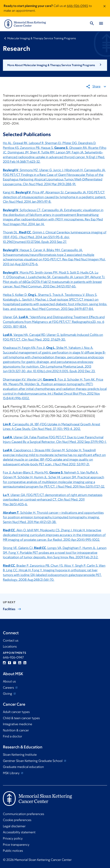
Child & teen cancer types (21, 718)
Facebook (10, 663)
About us (9, 681)
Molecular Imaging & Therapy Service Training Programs (42, 38)
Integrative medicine (18, 724)
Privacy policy (13, 838)
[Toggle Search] (92, 24)
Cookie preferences (17, 820)
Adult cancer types (16, 712)
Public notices (13, 851)
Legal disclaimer (14, 826)
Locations (10, 646)
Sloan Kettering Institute (20, 755)
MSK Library (12, 773)
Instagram (4, 663)
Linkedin (25, 663)
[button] (55, 65)
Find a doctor (13, 736)
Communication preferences (23, 814)
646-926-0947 (13, 657)
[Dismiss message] (105, 8)
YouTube (20, 663)
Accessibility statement (19, 832)
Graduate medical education (23, 767)
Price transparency (16, 845)
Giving (8, 694)
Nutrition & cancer (16, 730)
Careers (9, 688)
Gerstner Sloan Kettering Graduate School (33, 761)
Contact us (11, 640)
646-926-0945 (77, 6)
